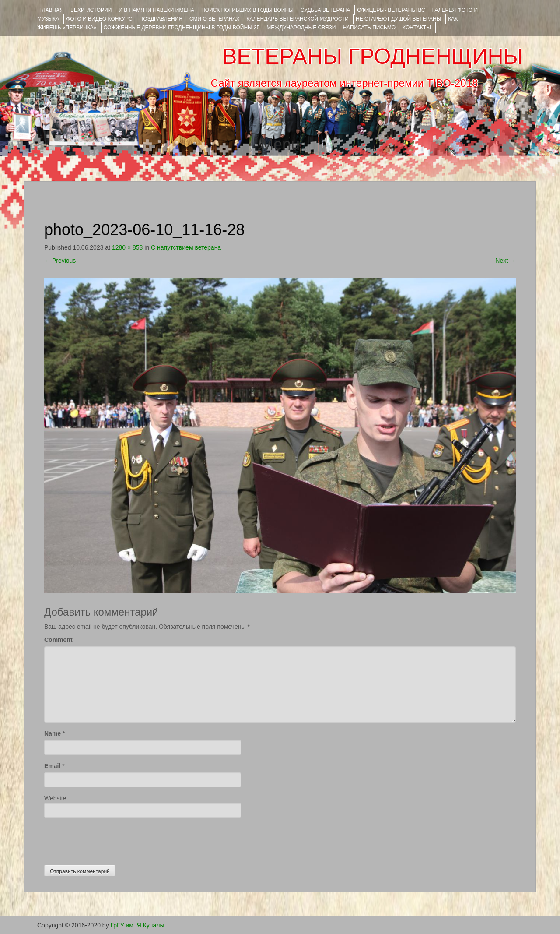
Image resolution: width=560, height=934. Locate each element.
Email (52, 766)
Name (52, 733)
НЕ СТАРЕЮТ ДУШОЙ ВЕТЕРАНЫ (398, 19)
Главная (51, 10)
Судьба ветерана (325, 10)
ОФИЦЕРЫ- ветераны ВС (391, 10)
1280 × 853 (127, 247)
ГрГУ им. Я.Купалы (138, 925)
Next (506, 261)
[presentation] (111, 839)
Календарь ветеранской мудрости (297, 19)
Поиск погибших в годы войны (247, 10)
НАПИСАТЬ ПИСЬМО (369, 28)
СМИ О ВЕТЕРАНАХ (214, 19)
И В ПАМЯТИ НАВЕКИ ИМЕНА (156, 10)
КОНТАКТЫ (417, 28)
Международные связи (301, 28)
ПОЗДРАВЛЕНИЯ (161, 19)
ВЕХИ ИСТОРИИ (91, 10)
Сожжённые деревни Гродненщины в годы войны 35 (182, 28)
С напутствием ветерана (186, 247)
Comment (58, 640)
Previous (60, 261)
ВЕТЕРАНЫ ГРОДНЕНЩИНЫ (373, 56)
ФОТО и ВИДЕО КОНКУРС (99, 19)
